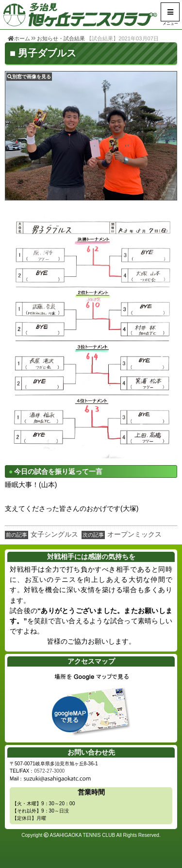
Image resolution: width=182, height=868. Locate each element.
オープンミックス (134, 534)
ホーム (19, 38)
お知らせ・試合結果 (61, 38)
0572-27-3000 (49, 771)
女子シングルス (54, 534)
